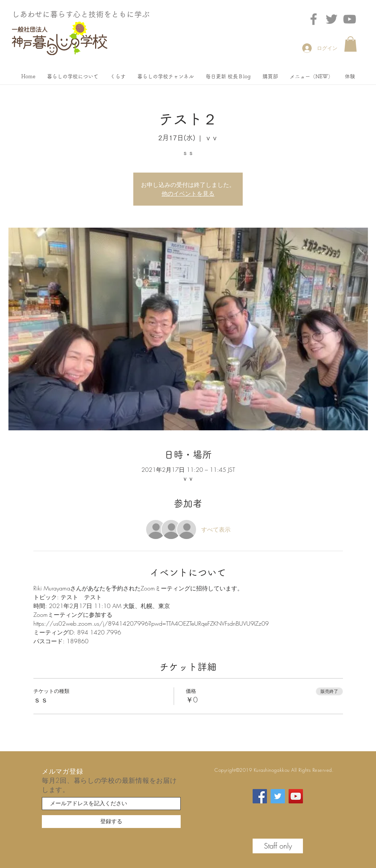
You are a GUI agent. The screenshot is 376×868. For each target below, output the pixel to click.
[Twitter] (332, 19)
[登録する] (111, 822)
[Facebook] (314, 19)
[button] (350, 44)
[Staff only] (278, 846)
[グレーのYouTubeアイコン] (350, 19)
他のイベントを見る (188, 194)
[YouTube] (296, 796)
